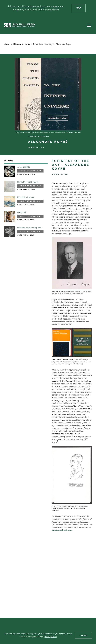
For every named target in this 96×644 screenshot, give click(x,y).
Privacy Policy (51, 637)
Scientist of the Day (43, 44)
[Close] (91, 8)
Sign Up (79, 8)
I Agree (83, 635)
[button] (89, 25)
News (27, 44)
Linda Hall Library (13, 44)
